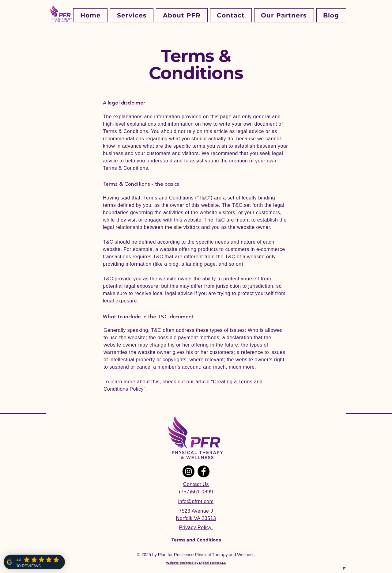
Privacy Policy (196, 527)
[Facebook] (204, 471)
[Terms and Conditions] (196, 540)
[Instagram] (188, 471)
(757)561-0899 (196, 492)
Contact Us (196, 484)
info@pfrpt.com (196, 501)
